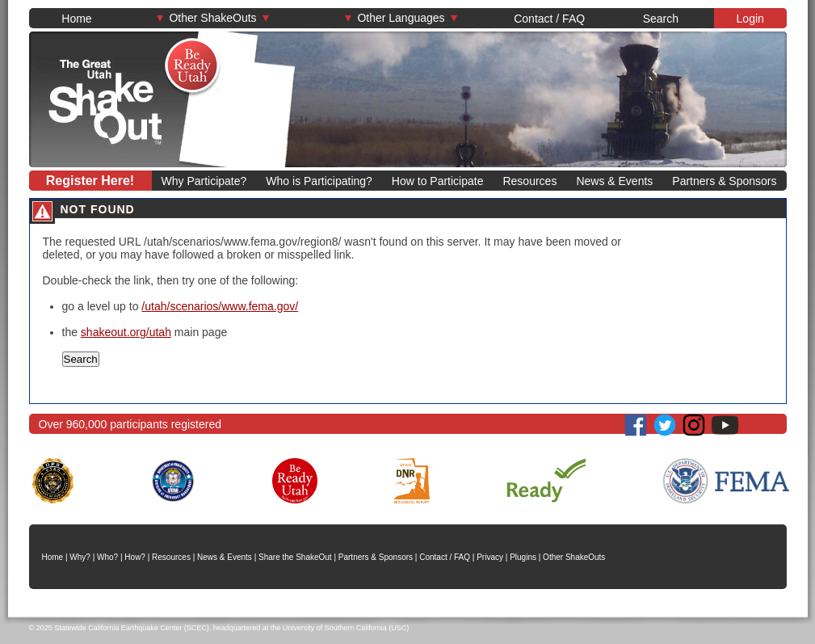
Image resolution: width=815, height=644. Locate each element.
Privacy (490, 557)
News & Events (614, 181)
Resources (529, 181)
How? (135, 557)
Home (76, 19)
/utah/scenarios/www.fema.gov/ (220, 306)
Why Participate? (204, 181)
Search (661, 19)
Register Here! (90, 181)
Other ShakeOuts (213, 17)
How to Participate (438, 181)
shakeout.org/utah (126, 332)
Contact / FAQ (549, 19)
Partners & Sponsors (724, 181)
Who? (107, 557)
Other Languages (401, 17)
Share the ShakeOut (295, 557)
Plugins (523, 557)
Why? (80, 557)
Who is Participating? (319, 181)
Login (750, 19)
